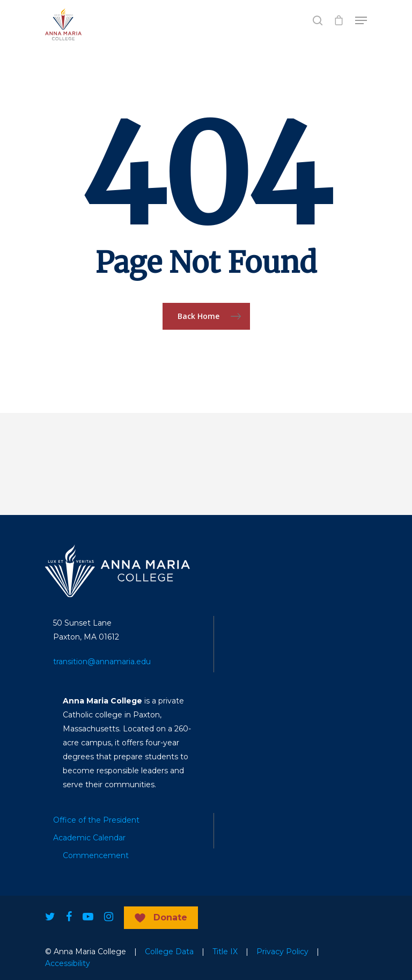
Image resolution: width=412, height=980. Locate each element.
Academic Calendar (89, 838)
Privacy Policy (282, 952)
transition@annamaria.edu (102, 662)
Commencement (96, 855)
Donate (170, 917)
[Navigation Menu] (361, 20)
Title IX (225, 952)
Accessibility (68, 963)
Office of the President (96, 820)
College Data (169, 952)
